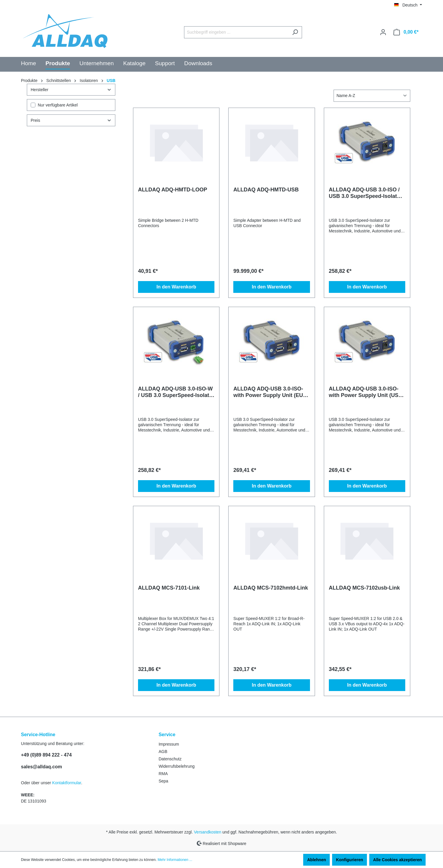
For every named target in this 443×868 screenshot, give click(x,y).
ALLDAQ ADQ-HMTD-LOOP (173, 190)
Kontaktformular (67, 783)
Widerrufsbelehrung (177, 766)
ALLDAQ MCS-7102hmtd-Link (271, 588)
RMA (163, 774)
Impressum (169, 744)
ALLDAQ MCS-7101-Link (169, 588)
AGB (163, 751)
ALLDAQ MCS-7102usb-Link (364, 588)
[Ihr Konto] (383, 32)
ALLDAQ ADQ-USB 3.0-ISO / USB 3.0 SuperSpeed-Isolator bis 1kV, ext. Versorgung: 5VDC (366, 193)
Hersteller (71, 90)
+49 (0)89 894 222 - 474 (46, 755)
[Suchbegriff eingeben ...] (236, 32)
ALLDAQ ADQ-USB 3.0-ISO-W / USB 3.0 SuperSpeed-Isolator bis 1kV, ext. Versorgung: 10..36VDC (176, 392)
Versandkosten (208, 832)
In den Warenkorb (176, 287)
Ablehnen (316, 860)
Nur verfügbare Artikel (58, 105)
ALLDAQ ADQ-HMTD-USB (266, 190)
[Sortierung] (372, 96)
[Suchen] (295, 32)
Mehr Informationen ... (175, 860)
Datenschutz (170, 759)
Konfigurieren (350, 860)
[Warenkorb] (406, 32)
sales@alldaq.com (41, 767)
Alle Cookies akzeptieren (397, 860)
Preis (71, 120)
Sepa (164, 781)
